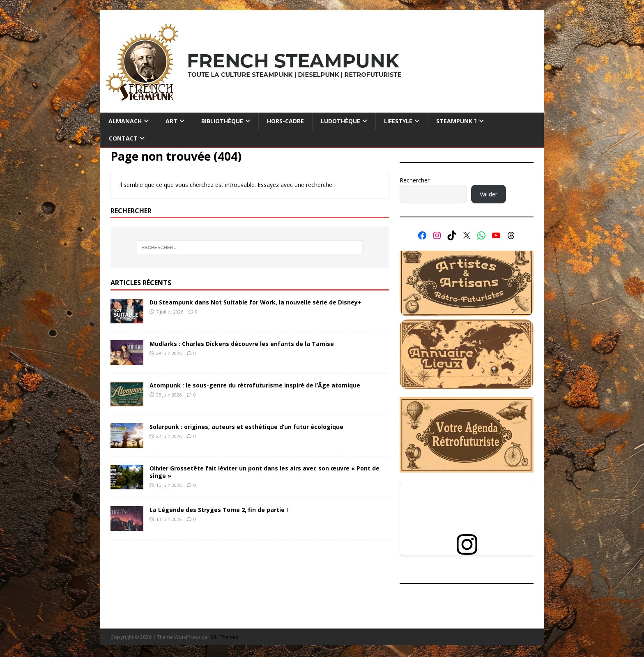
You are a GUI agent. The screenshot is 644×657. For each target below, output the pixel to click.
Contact (123, 138)
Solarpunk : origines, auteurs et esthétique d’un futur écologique (246, 427)
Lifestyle (398, 121)
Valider (489, 194)
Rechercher (415, 180)
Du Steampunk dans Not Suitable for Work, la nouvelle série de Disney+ (255, 302)
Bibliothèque (222, 121)
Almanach (125, 121)
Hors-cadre (285, 121)
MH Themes (224, 637)
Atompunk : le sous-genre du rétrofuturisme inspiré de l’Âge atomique (255, 385)
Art (171, 121)
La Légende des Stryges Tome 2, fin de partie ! (219, 510)
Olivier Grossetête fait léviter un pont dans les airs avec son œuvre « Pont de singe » (264, 472)
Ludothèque (340, 121)
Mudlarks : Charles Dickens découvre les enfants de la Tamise (242, 344)
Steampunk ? (457, 121)
